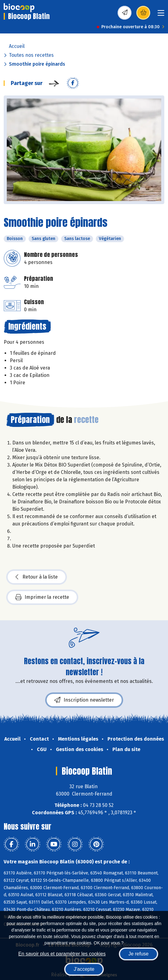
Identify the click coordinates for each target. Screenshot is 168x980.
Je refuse (139, 954)
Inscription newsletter (84, 700)
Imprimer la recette (42, 597)
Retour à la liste (37, 577)
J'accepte (84, 969)
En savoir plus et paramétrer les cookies (62, 954)
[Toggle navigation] (161, 15)
